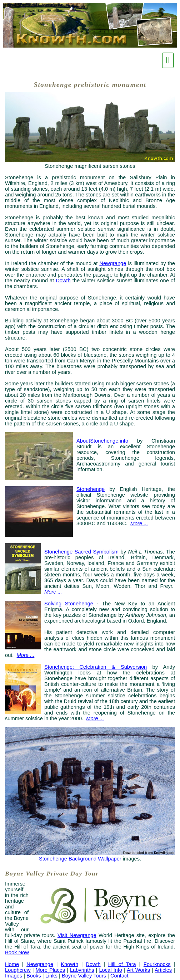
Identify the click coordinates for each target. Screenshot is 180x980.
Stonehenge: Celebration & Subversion (96, 667)
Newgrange (113, 263)
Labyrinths (82, 970)
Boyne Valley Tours (84, 976)
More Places (50, 970)
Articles (163, 970)
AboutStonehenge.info (102, 441)
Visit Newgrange (77, 935)
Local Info (111, 970)
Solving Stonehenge (69, 604)
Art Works (138, 970)
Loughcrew (18, 970)
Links (51, 976)
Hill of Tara (122, 964)
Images (14, 976)
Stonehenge (91, 489)
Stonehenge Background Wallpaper (80, 859)
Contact (119, 976)
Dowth (63, 281)
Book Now (17, 952)
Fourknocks (157, 964)
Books (34, 976)
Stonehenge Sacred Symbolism (81, 552)
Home (12, 964)
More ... (26, 655)
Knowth (69, 964)
